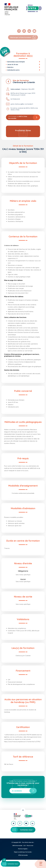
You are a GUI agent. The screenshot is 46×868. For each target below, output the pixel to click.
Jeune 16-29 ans (13, 64)
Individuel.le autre (13, 70)
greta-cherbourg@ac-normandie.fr (22, 104)
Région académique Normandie (23, 852)
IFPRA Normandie (23, 855)
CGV (25, 846)
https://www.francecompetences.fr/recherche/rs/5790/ (22, 742)
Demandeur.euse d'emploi (16, 62)
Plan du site (30, 846)
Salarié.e (10, 67)
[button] (4, 860)
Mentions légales (23, 849)
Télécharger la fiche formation (23, 37)
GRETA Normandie (17, 846)
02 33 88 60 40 (15, 99)
